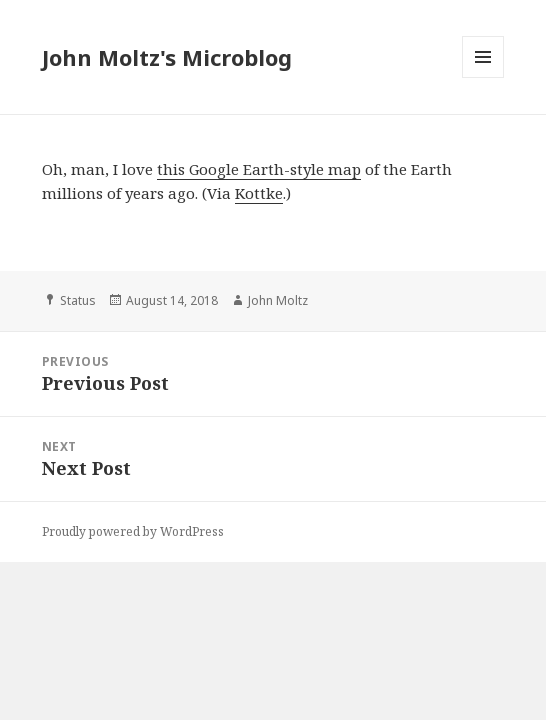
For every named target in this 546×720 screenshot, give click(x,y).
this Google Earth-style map (259, 169)
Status (78, 300)
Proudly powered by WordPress (133, 531)
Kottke (259, 193)
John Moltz (278, 300)
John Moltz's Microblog (167, 57)
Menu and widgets (483, 77)
